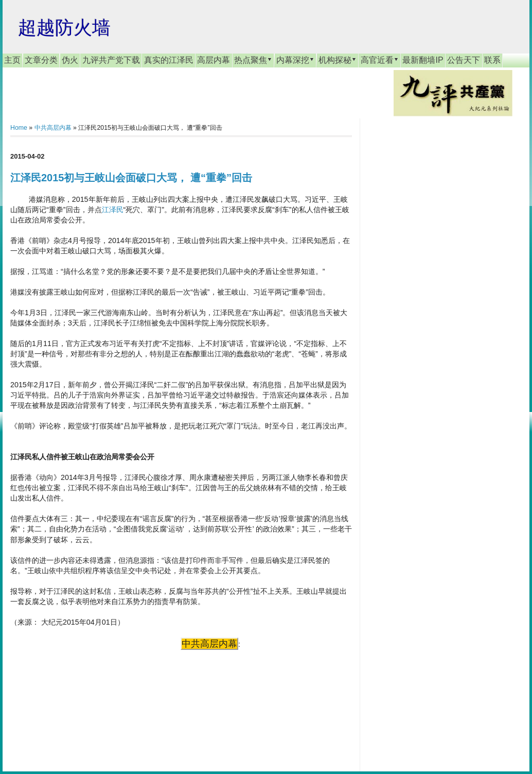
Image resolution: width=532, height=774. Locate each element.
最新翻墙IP (423, 60)
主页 (12, 60)
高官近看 (380, 60)
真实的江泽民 (169, 60)
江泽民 (113, 210)
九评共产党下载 (111, 60)
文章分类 (41, 60)
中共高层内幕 (53, 128)
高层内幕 (214, 60)
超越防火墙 (64, 28)
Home (19, 128)
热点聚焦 (253, 60)
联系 (492, 60)
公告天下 (464, 60)
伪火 (70, 60)
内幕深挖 (295, 60)
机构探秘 (338, 60)
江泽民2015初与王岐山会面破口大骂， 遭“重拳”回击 (131, 178)
